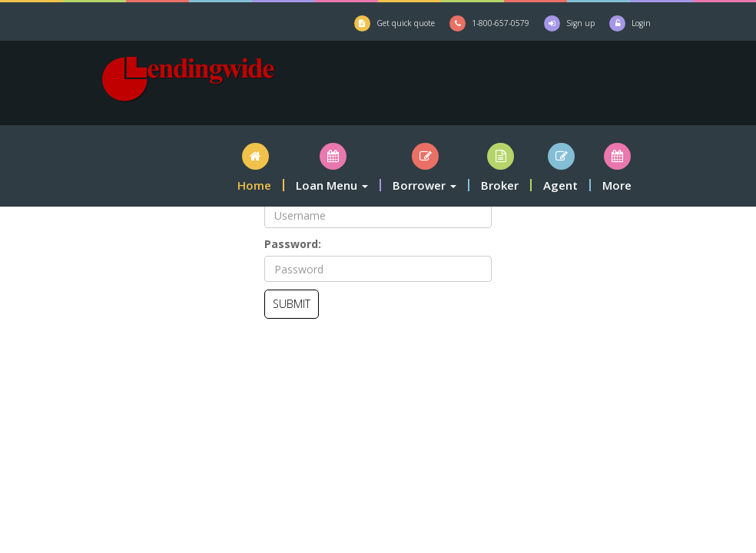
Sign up (580, 23)
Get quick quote (406, 23)
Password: (293, 244)
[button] (255, 167)
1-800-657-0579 (501, 23)
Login (641, 23)
